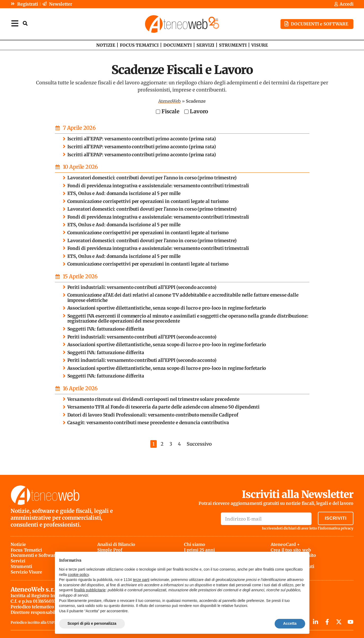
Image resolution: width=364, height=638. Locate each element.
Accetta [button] (290, 623)
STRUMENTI (233, 45)
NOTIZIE (106, 45)
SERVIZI (205, 45)
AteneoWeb (170, 101)
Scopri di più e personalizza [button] (92, 623)
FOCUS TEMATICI (139, 45)
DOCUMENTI (178, 45)
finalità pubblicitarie (90, 590)
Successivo (199, 444)
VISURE (260, 45)
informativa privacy (337, 528)
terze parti (141, 580)
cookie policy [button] (78, 575)
